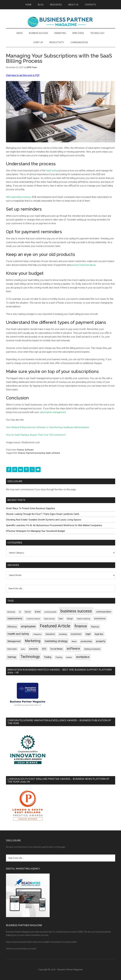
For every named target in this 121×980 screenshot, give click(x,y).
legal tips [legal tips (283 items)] (99, 634)
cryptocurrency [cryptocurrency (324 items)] (15, 618)
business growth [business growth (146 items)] (50, 612)
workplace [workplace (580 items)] (83, 657)
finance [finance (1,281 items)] (81, 626)
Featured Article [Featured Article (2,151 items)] (55, 626)
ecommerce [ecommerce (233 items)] (100, 619)
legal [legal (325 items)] (88, 634)
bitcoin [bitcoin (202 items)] (28, 612)
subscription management (53, 412)
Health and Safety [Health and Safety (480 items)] (18, 634)
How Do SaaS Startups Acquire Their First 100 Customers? (36, 435)
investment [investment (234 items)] (76, 634)
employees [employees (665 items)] (28, 626)
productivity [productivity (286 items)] (86, 641)
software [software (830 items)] (73, 649)
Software (29, 450)
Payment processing (35, 453)
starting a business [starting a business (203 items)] (92, 649)
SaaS (48, 453)
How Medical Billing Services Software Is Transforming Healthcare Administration (48, 427)
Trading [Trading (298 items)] (48, 657)
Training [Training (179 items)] (59, 657)
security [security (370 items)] (33, 649)
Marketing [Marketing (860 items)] (33, 641)
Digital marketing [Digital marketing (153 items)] (84, 619)
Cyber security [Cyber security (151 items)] (49, 619)
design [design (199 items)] (70, 619)
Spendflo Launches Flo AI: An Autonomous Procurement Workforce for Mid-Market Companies (54, 525)
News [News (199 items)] (74, 641)
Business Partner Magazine (61, 22)
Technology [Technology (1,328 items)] (30, 657)
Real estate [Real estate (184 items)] (12, 649)
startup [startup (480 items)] (12, 657)
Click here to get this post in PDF (23, 75)
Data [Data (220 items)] (61, 619)
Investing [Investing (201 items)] (63, 634)
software (56, 453)
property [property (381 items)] (101, 641)
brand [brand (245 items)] (38, 612)
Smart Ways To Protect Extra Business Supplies (30, 508)
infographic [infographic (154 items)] (37, 634)
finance (22, 453)
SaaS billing (52, 171)
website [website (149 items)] (69, 657)
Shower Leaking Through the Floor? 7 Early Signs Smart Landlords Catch (43, 514)
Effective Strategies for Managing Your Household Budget (35, 531)
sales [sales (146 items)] (23, 649)
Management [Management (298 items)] (14, 641)
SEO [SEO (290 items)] (44, 649)
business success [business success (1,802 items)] (76, 611)
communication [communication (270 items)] (104, 612)
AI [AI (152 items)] (20, 612)
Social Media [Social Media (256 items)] (56, 649)
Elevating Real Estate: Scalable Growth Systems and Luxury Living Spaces (44, 520)
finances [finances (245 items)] (95, 627)
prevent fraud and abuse (84, 265)
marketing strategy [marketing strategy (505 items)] (56, 641)
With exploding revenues (19, 197)
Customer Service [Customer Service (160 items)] (33, 619)
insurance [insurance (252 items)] (50, 634)
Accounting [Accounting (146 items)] (11, 612)
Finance (20, 450)
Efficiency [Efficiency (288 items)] (12, 627)
